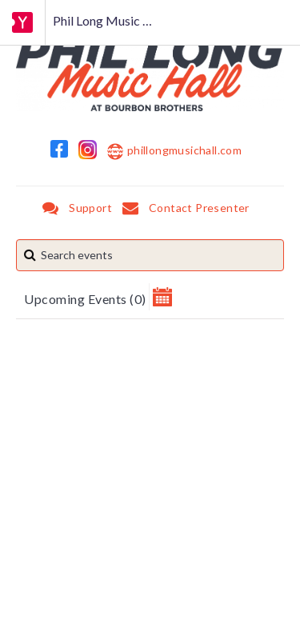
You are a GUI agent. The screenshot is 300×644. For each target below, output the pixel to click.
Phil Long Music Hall (109, 20)
